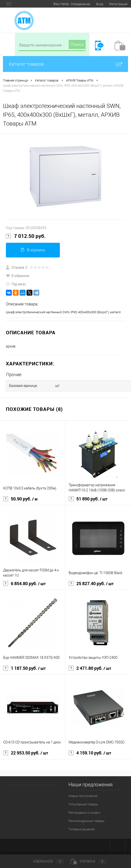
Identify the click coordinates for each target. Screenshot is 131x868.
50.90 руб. (20, 499)
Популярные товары (83, 804)
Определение (80, 4)
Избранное (44, 861)
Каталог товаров (65, 64)
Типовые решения (82, 829)
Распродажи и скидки (84, 813)
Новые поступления (83, 796)
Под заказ (16, 284)
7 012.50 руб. (26, 236)
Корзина (88, 861)
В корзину (33, 250)
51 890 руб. (88, 499)
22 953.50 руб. (26, 753)
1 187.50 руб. (24, 668)
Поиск (77, 44)
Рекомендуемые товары (86, 821)
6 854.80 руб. (24, 584)
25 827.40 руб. (91, 584)
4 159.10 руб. (90, 753)
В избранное (18, 276)
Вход (100, 4)
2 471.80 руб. (90, 668)
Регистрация (118, 4)
